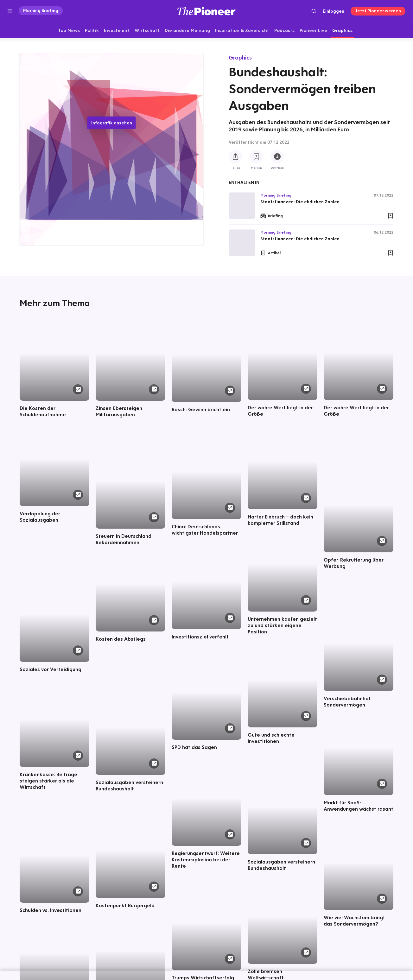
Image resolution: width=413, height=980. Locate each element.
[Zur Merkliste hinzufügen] (256, 157)
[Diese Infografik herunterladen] (277, 157)
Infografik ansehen (112, 123)
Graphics (240, 57)
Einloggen (334, 11)
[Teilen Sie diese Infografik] (235, 157)
